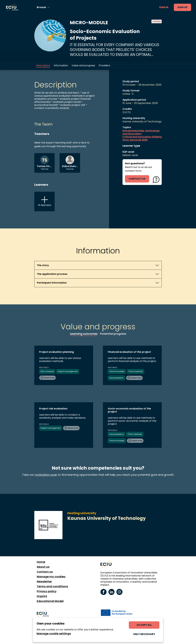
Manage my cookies (51, 577)
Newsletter (44, 582)
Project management (68, 371)
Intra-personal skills (135, 140)
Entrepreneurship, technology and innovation (141, 132)
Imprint (42, 596)
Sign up (182, 7)
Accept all (144, 625)
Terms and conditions (52, 586)
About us (43, 567)
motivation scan (46, 475)
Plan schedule (47, 371)
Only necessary (144, 634)
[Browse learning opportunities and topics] (43, 7)
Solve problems (116, 378)
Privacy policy (47, 591)
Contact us (45, 572)
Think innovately (117, 371)
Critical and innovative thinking (142, 137)
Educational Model (50, 601)
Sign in (164, 7)
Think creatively (136, 371)
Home (41, 562)
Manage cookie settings (54, 634)
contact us (137, 179)
